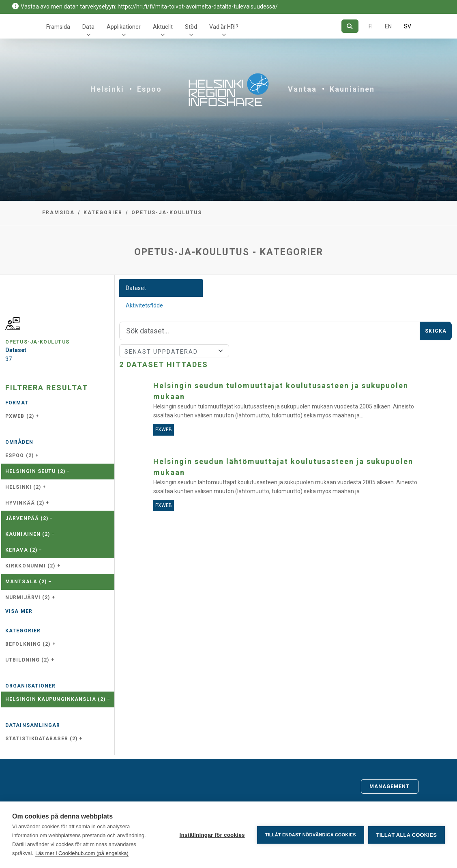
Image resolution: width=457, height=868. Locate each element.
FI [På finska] (371, 26)
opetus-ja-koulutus (167, 213)
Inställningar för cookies (212, 835)
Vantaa (302, 89)
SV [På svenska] (408, 26)
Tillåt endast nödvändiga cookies (310, 835)
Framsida (58, 27)
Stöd (191, 27)
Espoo (149, 89)
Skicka (436, 331)
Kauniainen (352, 89)
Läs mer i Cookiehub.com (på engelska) (82, 853)
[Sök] (350, 26)
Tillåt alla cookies (407, 835)
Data (88, 27)
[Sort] (174, 351)
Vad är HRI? (224, 27)
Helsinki (107, 89)
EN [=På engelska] (388, 26)
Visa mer (19, 611)
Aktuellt (163, 27)
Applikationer (124, 27)
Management (390, 786)
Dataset (136, 288)
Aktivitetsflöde (144, 305)
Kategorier (103, 213)
